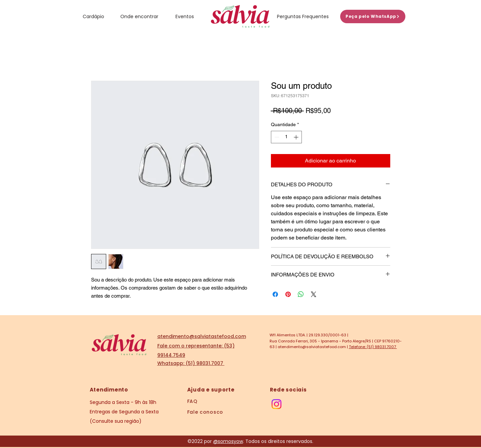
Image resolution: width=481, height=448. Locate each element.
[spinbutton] (286, 137)
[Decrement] (276, 137)
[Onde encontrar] (139, 16)
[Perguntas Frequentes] (303, 16)
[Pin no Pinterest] (288, 294)
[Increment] (297, 137)
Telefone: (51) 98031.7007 (373, 347)
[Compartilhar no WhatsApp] (301, 294)
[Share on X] (314, 294)
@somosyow (228, 441)
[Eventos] (185, 16)
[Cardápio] (94, 16)
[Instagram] (276, 404)
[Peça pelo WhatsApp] (373, 16)
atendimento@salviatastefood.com (312, 347)
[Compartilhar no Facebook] (275, 294)
